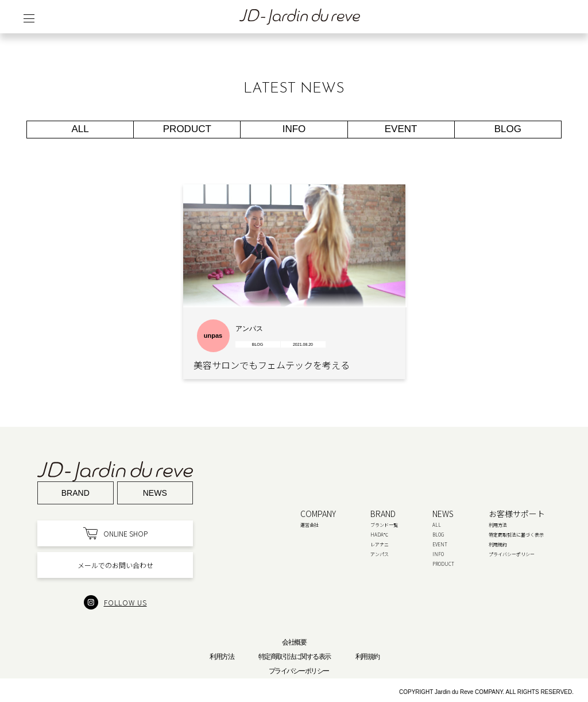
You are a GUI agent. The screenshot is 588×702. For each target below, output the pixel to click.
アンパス (380, 554)
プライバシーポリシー (512, 554)
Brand (76, 493)
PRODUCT (187, 129)
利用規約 (498, 544)
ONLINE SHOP (115, 533)
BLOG (508, 129)
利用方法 (498, 525)
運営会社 (310, 525)
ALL (80, 129)
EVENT (401, 129)
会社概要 (294, 642)
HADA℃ (379, 535)
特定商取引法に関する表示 (295, 657)
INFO (294, 129)
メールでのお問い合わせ (115, 565)
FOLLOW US (115, 602)
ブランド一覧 (384, 525)
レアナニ (380, 544)
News (155, 493)
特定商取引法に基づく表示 (516, 535)
